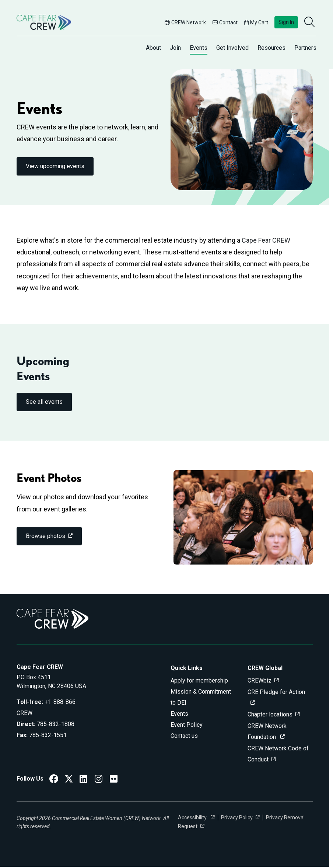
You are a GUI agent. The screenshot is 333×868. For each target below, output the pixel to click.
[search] (310, 22)
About (153, 48)
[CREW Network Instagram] (99, 780)
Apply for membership (199, 680)
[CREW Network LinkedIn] (83, 780)
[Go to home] (44, 22)
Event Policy (187, 725)
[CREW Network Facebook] (54, 780)
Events (199, 48)
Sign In (286, 22)
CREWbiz (260, 680)
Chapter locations (270, 714)
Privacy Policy (237, 817)
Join (175, 48)
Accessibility (193, 817)
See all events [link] (44, 402)
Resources (271, 48)
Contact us (184, 736)
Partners (305, 48)
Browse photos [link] (45, 536)
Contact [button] (225, 22)
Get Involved (232, 48)
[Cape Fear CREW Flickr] (114, 780)
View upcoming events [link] (55, 166)
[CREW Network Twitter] (69, 780)
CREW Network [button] (185, 22)
